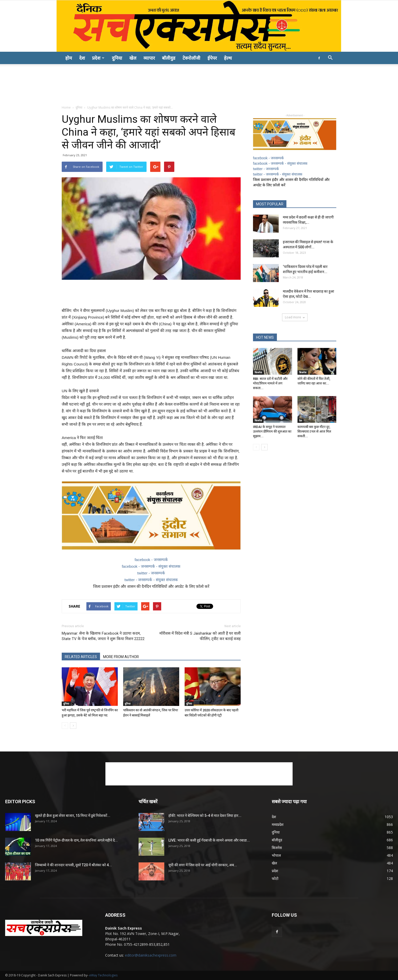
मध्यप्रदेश (278, 824)
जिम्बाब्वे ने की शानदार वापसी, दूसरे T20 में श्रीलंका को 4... (73, 865)
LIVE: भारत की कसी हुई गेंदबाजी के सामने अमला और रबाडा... (209, 840)
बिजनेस (258, 372)
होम (69, 58)
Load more (295, 317)
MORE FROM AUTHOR (121, 657)
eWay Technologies (103, 975)
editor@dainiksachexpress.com (151, 955)
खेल (133, 58)
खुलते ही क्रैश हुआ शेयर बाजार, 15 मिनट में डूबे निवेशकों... (73, 816)
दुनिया (117, 58)
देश (82, 58)
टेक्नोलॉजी (191, 58)
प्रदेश (98, 58)
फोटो (275, 878)
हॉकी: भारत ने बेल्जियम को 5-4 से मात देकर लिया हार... (205, 816)
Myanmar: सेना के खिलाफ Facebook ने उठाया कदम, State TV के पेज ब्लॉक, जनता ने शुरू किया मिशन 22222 (103, 636)
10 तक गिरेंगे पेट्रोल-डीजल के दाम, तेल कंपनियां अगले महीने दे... (76, 840)
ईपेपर (212, 58)
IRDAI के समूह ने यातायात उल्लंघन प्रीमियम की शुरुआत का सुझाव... (272, 431)
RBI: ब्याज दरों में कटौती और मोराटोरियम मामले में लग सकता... (270, 383)
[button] (330, 58)
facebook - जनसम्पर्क (151, 560)
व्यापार (149, 58)
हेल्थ (228, 58)
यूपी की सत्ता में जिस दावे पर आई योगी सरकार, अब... (203, 865)
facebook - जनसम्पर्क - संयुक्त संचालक (151, 566)
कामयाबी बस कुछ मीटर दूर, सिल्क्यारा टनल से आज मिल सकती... (314, 431)
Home (66, 107)
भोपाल (276, 855)
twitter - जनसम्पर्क (151, 573)
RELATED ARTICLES (81, 657)
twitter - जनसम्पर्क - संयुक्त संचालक (151, 580)
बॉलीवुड (169, 58)
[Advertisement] (199, 82)
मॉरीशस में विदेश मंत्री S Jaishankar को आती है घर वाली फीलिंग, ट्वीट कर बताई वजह (200, 636)
